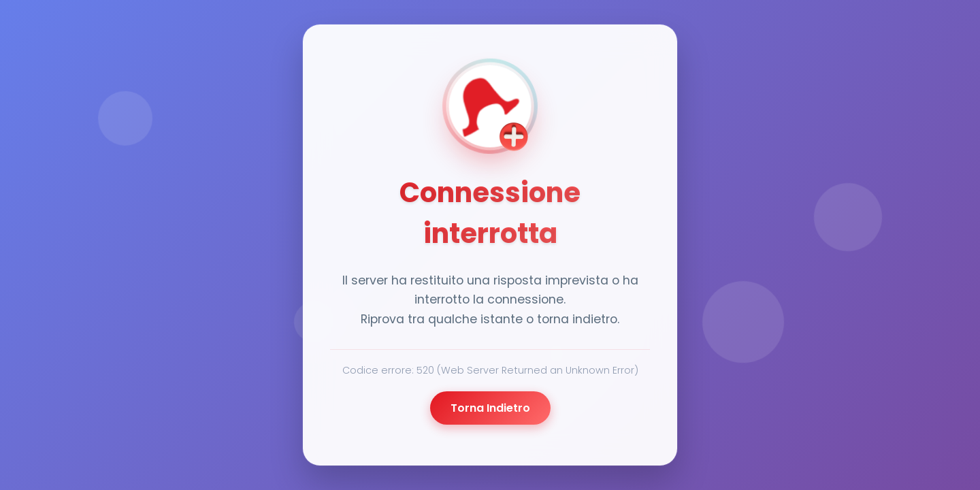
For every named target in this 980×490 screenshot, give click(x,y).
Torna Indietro (490, 408)
